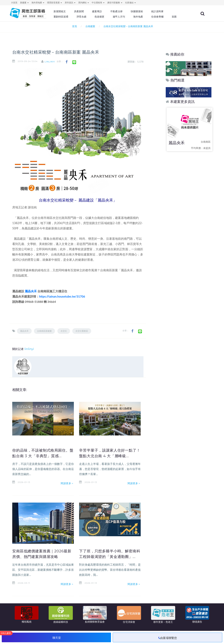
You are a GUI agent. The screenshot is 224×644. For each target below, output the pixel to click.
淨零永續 (89, 17)
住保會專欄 (163, 17)
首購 (180, 17)
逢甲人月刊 (126, 17)
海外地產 (145, 17)
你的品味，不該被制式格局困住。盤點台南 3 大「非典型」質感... (42, 456)
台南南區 (206, 142)
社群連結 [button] (130, 3)
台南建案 (90, 26)
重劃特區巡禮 (69, 17)
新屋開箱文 (68, 11)
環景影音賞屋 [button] (55, 3)
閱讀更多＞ (67, 489)
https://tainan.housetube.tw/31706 (62, 296)
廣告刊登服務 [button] (115, 3)
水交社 (64, 331)
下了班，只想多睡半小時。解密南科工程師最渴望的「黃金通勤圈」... (108, 557)
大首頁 (14, 3)
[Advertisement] (189, 209)
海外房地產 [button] (38, 3)
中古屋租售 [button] (98, 3)
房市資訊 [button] (70, 3)
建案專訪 (104, 11)
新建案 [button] (24, 3)
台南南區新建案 (44, 331)
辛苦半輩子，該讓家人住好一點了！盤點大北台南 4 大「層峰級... (108, 456)
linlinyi (52, 62)
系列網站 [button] (84, 3)
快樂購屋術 (143, 11)
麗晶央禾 (31, 291)
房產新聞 (87, 11)
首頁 (74, 26)
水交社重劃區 (82, 331)
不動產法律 (123, 11)
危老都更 (107, 17)
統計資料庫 (163, 11)
